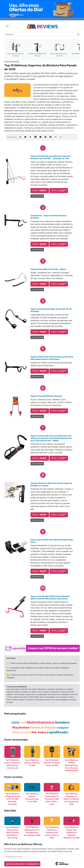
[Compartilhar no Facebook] (25, 137)
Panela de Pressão (43, 727)
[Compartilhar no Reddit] (51, 137)
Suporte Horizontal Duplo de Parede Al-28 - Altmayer (52, 310)
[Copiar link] (61, 137)
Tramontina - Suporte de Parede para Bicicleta (48, 217)
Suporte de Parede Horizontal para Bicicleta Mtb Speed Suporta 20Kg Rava (52, 358)
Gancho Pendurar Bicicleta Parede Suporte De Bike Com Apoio (51, 484)
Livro (15, 722)
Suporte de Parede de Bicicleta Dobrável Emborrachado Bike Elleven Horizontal (50, 597)
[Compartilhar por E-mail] (56, 137)
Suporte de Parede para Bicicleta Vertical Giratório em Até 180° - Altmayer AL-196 (50, 157)
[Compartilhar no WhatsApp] (20, 137)
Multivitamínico (40, 722)
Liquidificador (58, 732)
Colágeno (63, 728)
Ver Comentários (37, 196)
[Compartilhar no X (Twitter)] (30, 137)
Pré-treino (39, 732)
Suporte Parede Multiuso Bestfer (46, 396)
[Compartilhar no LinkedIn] (35, 137)
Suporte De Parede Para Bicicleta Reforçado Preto (52, 541)
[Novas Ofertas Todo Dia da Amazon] (42, 9)
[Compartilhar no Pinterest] (45, 137)
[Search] (39, 34)
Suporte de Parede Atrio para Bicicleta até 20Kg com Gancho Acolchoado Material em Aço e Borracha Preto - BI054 (51, 438)
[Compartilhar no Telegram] (40, 137)
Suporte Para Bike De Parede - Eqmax (48, 269)
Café (23, 722)
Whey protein (22, 732)
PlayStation (21, 727)
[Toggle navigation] (7, 26)
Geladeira (62, 722)
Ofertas (40, 191)
